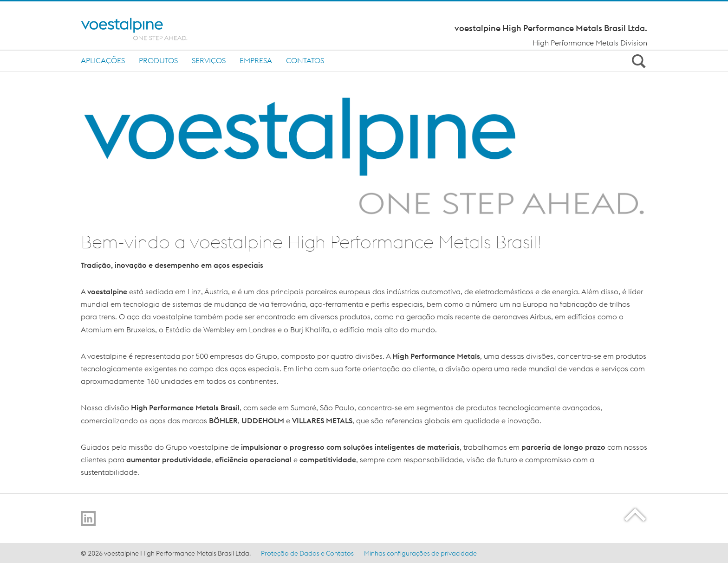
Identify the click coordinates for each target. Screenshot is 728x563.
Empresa (256, 60)
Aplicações (103, 60)
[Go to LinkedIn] (88, 518)
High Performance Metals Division (590, 43)
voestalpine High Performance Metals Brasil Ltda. (551, 28)
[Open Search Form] (637, 61)
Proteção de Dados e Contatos (307, 553)
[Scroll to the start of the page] (636, 514)
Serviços (209, 60)
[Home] (142, 29)
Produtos (158, 60)
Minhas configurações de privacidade (420, 553)
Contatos (305, 60)
